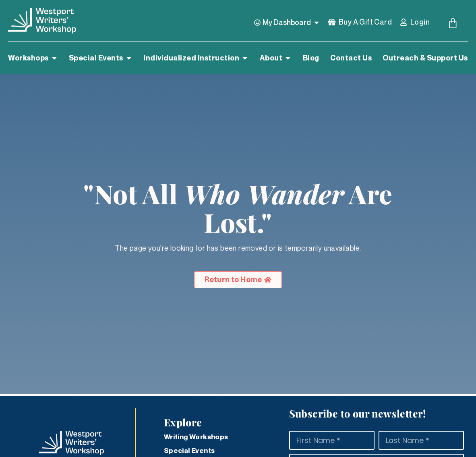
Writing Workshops (196, 437)
